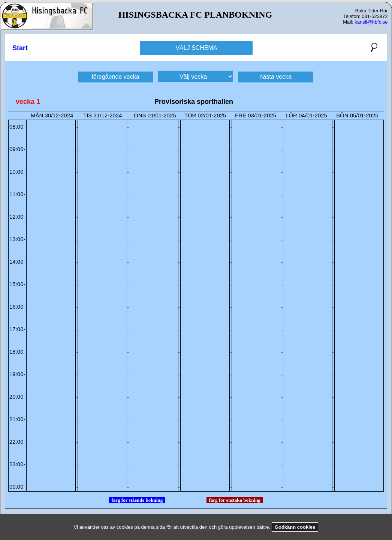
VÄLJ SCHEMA (196, 48)
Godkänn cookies (295, 527)
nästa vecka (276, 76)
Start (20, 48)
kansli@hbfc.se (371, 22)
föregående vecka (115, 76)
